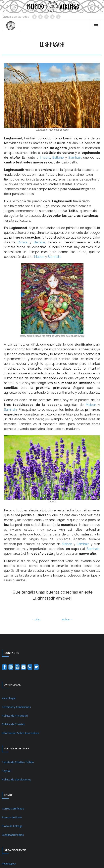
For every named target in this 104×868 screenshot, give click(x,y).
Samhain (75, 158)
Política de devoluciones (17, 779)
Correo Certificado (13, 809)
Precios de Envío (12, 817)
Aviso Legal (9, 698)
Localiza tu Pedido (13, 835)
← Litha (36, 619)
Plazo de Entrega (12, 826)
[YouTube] (17, 667)
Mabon (39, 257)
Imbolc (45, 158)
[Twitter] (36, 667)
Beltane (58, 158)
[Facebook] (4, 667)
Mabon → (67, 619)
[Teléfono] (30, 667)
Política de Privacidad (15, 716)
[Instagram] (11, 667)
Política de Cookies (13, 724)
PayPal (6, 771)
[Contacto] (24, 667)
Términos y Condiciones (16, 707)
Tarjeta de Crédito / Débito (18, 762)
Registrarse (9, 864)
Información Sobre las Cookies (21, 733)
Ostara (23, 242)
